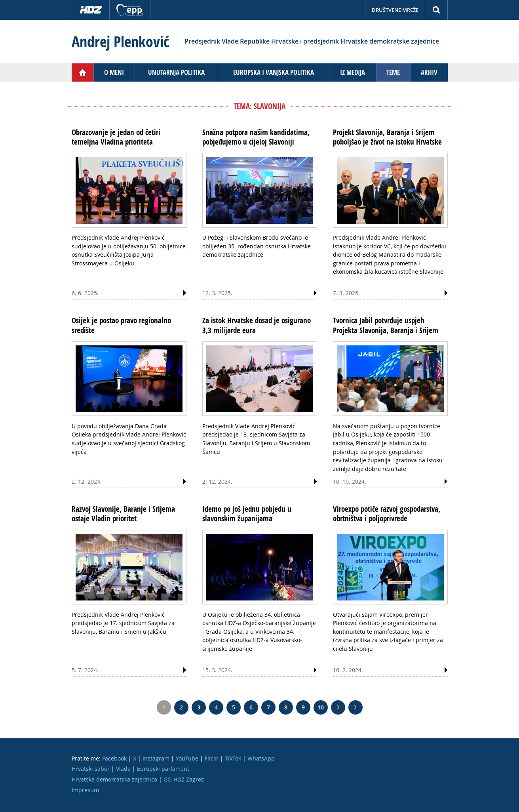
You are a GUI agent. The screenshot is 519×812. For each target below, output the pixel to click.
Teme (393, 72)
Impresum (85, 790)
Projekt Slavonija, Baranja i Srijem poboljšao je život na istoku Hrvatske (387, 137)
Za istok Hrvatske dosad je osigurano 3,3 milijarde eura (257, 325)
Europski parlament (163, 769)
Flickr (212, 758)
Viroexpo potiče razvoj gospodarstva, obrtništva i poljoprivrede (387, 514)
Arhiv (429, 72)
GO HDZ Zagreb (184, 779)
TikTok (233, 758)
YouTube (187, 758)
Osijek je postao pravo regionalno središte (121, 325)
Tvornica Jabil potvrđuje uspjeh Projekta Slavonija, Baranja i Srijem (386, 325)
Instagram (156, 758)
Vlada (123, 769)
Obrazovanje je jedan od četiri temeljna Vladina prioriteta (116, 137)
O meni (114, 72)
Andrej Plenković (120, 42)
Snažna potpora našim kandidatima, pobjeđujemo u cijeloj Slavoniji (256, 137)
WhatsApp (261, 758)
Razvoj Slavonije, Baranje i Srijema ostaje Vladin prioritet (123, 514)
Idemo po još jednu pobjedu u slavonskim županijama (247, 514)
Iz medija (353, 72)
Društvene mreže (395, 10)
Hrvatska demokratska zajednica (114, 779)
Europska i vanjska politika (274, 72)
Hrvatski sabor (91, 769)
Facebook (114, 758)
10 (321, 707)
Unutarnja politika (176, 72)
